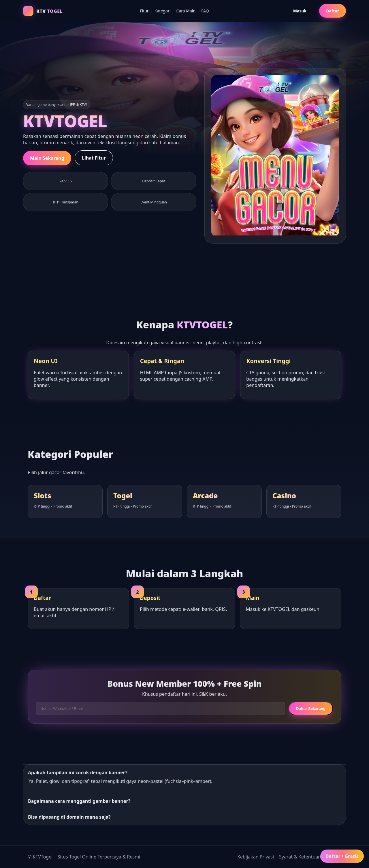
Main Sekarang (47, 158)
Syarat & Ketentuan (300, 857)
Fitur (144, 11)
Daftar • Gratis (342, 856)
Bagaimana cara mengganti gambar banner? (79, 801)
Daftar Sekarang (311, 709)
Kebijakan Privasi (256, 857)
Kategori (163, 11)
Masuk (300, 11)
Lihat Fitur (94, 158)
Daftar (333, 11)
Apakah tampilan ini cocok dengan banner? (78, 772)
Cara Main (186, 11)
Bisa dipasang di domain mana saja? (69, 817)
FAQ (205, 11)
